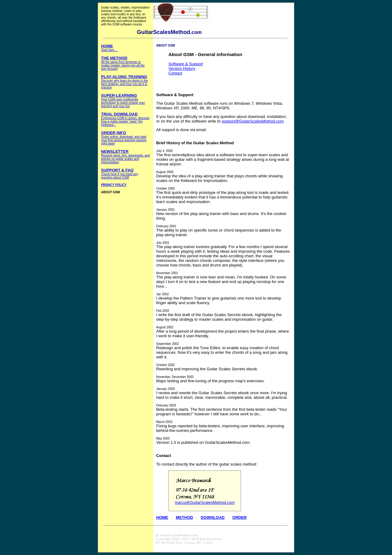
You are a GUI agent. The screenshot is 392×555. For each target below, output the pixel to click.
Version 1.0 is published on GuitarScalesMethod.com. (204, 443)
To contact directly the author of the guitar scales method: (207, 464)
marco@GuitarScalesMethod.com (205, 502)
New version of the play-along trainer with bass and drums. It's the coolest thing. (221, 214)
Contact (175, 73)
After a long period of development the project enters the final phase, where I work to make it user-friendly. (223, 332)
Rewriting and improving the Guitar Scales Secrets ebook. (207, 367)
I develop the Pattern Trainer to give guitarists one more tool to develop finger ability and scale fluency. (219, 299)
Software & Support (186, 64)
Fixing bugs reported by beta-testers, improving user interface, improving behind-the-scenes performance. (220, 427)
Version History (182, 68)
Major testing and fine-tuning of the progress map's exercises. (210, 379)
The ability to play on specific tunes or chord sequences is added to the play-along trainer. (219, 231)
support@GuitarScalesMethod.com (253, 121)
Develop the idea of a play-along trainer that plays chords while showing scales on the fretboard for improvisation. (219, 177)
